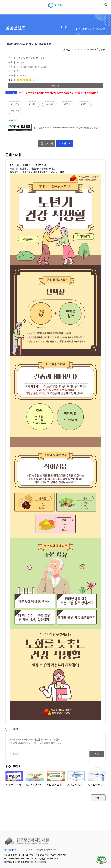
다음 (103, 767)
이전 (98, 767)
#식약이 (50, 104)
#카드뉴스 (15, 111)
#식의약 (67, 104)
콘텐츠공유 (87, 29)
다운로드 (66, 143)
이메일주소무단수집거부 (46, 850)
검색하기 (106, 5)
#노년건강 (15, 104)
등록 (97, 754)
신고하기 (49, 143)
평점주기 (55, 85)
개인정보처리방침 (11, 850)
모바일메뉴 (5, 5)
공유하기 (102, 49)
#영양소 (84, 104)
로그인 (11, 92)
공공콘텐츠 (101, 29)
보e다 (55, 5)
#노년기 (32, 104)
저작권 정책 (27, 850)
